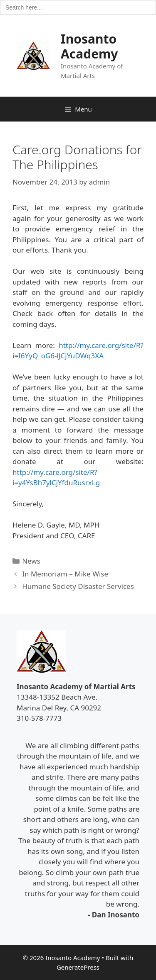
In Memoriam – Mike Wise (65, 574)
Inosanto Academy (89, 46)
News (31, 561)
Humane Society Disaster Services (78, 586)
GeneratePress (78, 967)
